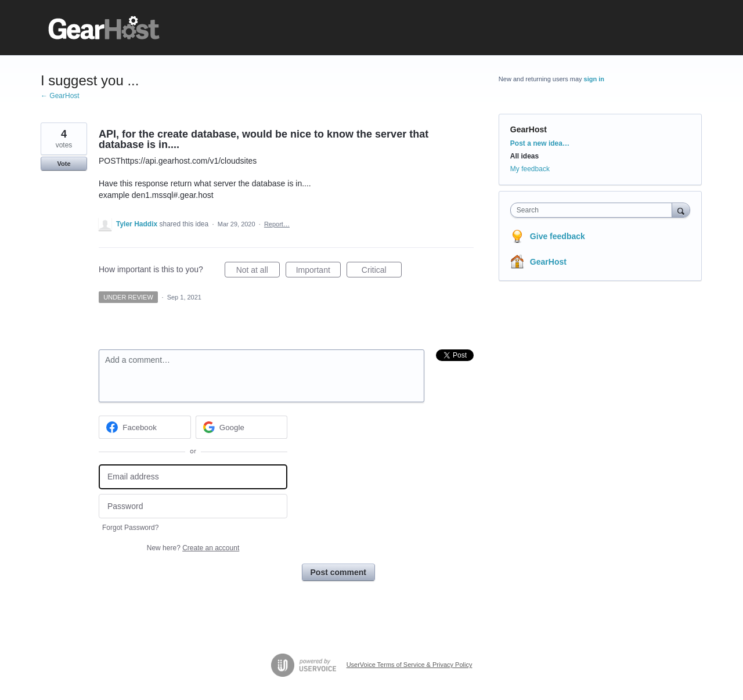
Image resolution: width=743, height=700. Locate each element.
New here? (193, 548)
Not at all (258, 272)
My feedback (530, 169)
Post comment (338, 572)
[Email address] (193, 477)
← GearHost (60, 96)
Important (318, 272)
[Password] (193, 506)
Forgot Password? (130, 528)
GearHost (529, 129)
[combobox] (594, 210)
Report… (277, 224)
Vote (64, 164)
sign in (594, 79)
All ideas (524, 156)
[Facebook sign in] (145, 427)
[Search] (681, 210)
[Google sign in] (242, 427)
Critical (382, 272)
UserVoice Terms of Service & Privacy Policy (410, 665)
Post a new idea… (540, 143)
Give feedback (558, 236)
